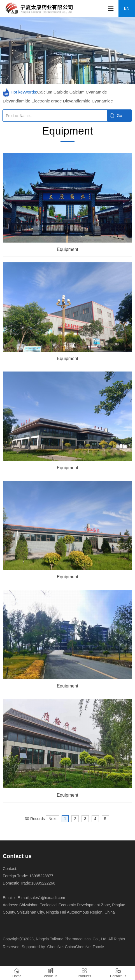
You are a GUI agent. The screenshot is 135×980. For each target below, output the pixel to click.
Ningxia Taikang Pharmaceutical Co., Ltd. (72, 939)
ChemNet (55, 947)
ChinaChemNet (78, 947)
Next (53, 819)
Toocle (98, 947)
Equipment (68, 249)
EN (127, 8)
